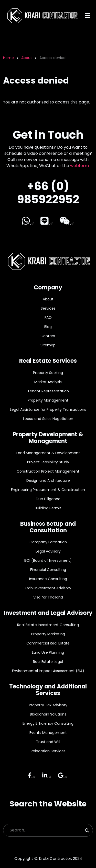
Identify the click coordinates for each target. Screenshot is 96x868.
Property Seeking (48, 373)
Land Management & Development (48, 453)
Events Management (48, 733)
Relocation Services (48, 751)
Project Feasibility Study (48, 462)
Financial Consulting (48, 570)
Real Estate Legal (48, 662)
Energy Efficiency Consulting (48, 723)
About (48, 299)
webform (79, 166)
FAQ (48, 318)
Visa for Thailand (48, 597)
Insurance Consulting (48, 579)
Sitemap (48, 345)
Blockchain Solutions (48, 714)
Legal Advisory (48, 551)
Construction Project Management (48, 471)
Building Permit (48, 508)
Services (48, 308)
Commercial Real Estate (48, 643)
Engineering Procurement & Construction (48, 490)
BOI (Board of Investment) (48, 560)
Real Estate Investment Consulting (48, 625)
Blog (48, 327)
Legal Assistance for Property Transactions (48, 409)
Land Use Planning (48, 652)
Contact (48, 336)
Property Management (48, 400)
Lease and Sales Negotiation (48, 419)
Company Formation (48, 542)
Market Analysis (48, 382)
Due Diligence (48, 499)
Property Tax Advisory (48, 705)
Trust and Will (48, 742)
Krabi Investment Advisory (48, 588)
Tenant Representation (48, 391)
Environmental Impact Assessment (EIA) (48, 671)
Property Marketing (48, 634)
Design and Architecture (48, 480)
